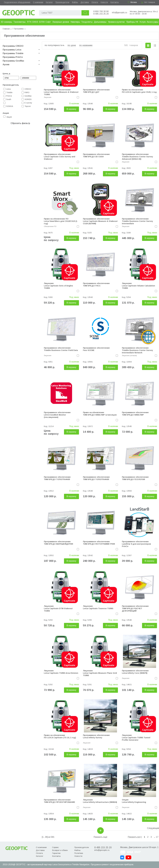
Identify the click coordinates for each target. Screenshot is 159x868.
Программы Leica (12, 50)
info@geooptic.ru (120, 12)
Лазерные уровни (61, 22)
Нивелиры (75, 22)
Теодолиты (87, 22)
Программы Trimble (13, 53)
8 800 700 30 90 (101, 11)
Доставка (85, 2)
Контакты (115, 2)
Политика (79, 853)
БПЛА (42, 22)
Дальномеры (100, 22)
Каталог (49, 2)
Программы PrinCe (13, 57)
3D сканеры (6, 22)
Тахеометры (19, 22)
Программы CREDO (13, 46)
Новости (104, 2)
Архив (6, 64)
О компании (38, 2)
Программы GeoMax (13, 61)
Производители (62, 2)
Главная (7, 29)
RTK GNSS (33, 22)
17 (157, 837)
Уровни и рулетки (116, 22)
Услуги (143, 22)
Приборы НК (132, 22)
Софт (48, 22)
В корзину (71, 109)
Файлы (75, 2)
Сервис (55, 847)
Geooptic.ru (19, 12)
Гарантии (56, 853)
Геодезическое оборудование (17, 2)
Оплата (95, 2)
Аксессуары (153, 22)
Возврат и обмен (60, 850)
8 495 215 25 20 (101, 14)
